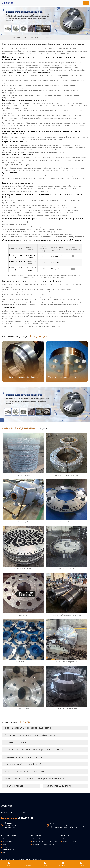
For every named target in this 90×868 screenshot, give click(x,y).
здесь (75, 304)
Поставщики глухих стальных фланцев (25, 757)
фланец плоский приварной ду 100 (23, 764)
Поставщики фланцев (16, 742)
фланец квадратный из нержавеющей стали (28, 728)
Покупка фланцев (14, 786)
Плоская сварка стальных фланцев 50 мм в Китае (30, 735)
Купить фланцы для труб (58, 786)
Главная (4, 37)
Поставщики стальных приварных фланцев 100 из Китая (34, 750)
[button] (84, 361)
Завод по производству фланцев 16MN (25, 771)
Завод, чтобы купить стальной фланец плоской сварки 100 (35, 779)
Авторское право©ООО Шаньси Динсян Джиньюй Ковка (22, 859)
